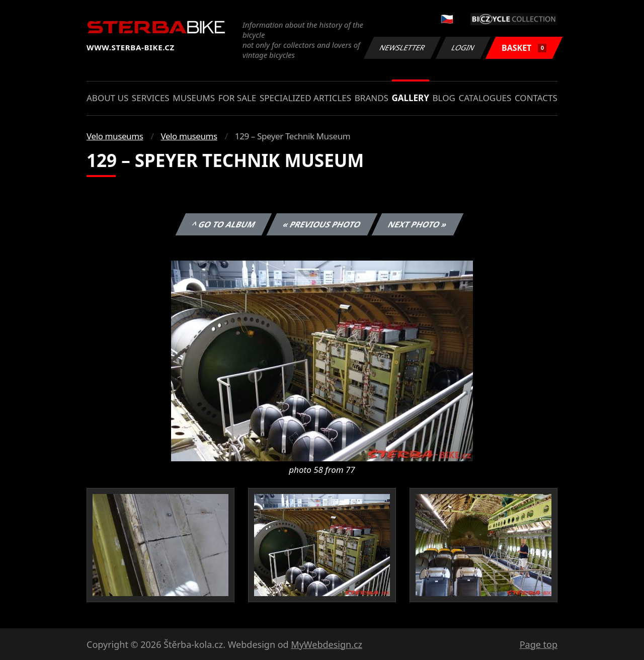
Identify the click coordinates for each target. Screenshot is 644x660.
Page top (539, 644)
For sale (237, 98)
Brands (372, 98)
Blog (444, 98)
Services (151, 98)
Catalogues (485, 98)
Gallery (411, 98)
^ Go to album (223, 224)
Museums (194, 98)
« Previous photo (322, 224)
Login (463, 48)
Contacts (536, 98)
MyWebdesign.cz (327, 644)
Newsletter (402, 48)
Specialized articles (305, 98)
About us (107, 98)
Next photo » (418, 224)
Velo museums (115, 136)
